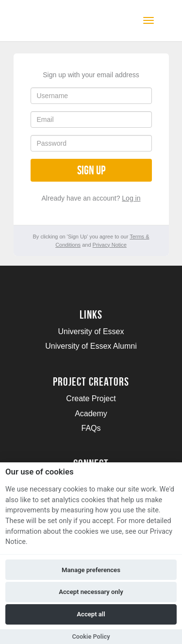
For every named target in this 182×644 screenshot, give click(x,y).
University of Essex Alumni (91, 346)
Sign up (91, 170)
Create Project (91, 398)
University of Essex (91, 331)
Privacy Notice (110, 245)
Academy (91, 414)
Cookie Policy (91, 636)
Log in (131, 198)
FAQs (91, 428)
